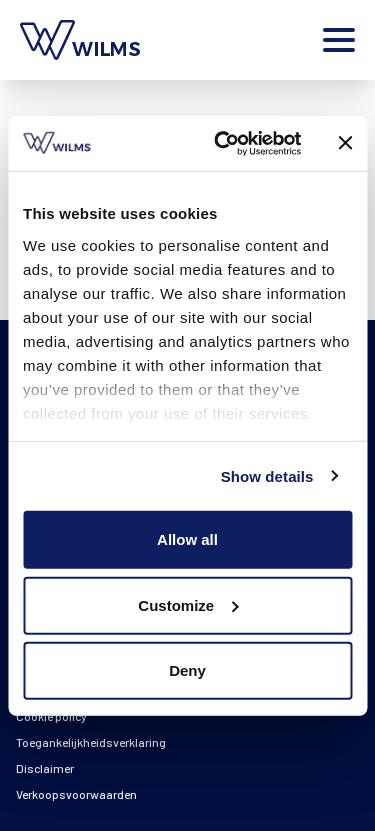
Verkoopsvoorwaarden (76, 794)
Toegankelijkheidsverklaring (91, 742)
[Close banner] (345, 143)
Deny (187, 670)
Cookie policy (51, 716)
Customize (188, 604)
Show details (267, 475)
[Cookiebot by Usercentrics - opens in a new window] (223, 143)
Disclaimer (45, 768)
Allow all (187, 539)
